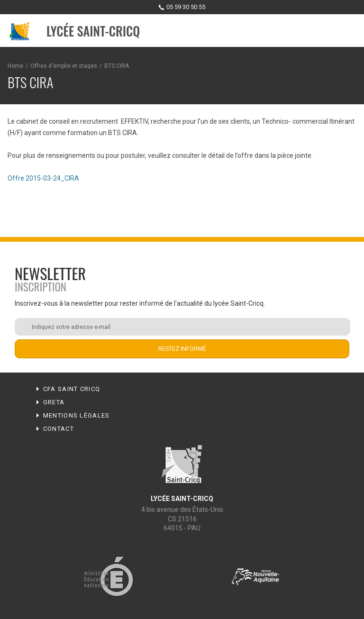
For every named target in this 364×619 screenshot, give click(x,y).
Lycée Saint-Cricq (93, 31)
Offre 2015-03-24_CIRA (43, 178)
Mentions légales (77, 415)
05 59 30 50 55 (186, 7)
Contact (59, 429)
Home (15, 66)
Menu (348, 31)
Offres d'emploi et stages (64, 66)
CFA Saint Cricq (72, 389)
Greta (54, 402)
